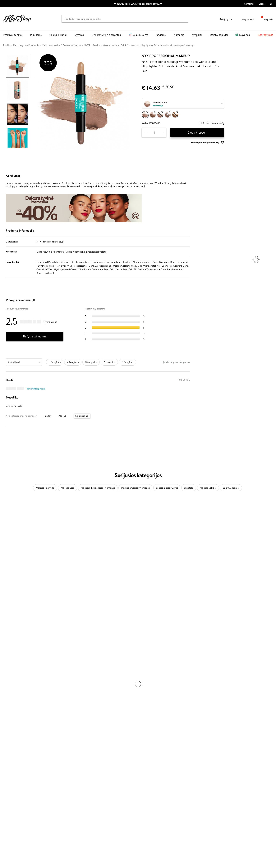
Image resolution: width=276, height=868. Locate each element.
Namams (179, 35)
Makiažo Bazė (68, 488)
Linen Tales (6, 554)
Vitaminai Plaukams (10, 748)
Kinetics (4, 610)
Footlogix (5, 614)
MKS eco (5, 606)
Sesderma (5, 524)
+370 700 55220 (150, 791)
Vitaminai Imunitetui (11, 770)
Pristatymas (57, 803)
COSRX (4, 558)
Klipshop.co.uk (103, 817)
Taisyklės (10, 791)
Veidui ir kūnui (58, 35)
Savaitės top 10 (104, 795)
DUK (8, 806)
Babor (3, 513)
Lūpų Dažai (6, 744)
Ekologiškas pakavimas (152, 778)
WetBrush (5, 528)
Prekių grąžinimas (83, 778)
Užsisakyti (221, 807)
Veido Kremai (7, 688)
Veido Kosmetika (75, 252)
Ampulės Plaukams (10, 670)
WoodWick (6, 550)
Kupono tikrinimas (60, 810)
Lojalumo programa (106, 799)
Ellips (3, 576)
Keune (3, 565)
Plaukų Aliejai (7, 666)
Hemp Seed (6, 632)
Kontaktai (249, 4)
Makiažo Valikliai (208, 488)
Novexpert (6, 651)
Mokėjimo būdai (59, 799)
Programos (103, 788)
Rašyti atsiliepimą (35, 336)
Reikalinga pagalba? (151, 788)
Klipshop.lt (12, 788)
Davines (4, 506)
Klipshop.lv (101, 813)
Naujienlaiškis (219, 788)
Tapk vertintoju (104, 791)
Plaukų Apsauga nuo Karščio (15, 681)
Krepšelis (265, 19)
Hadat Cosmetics (9, 595)
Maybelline (6, 539)
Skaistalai (189, 488)
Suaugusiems (140, 35)
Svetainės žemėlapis (16, 810)
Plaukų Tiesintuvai (9, 673)
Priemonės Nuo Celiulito (13, 703)
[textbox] (183, 104)
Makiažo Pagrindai (45, 488)
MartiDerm (6, 547)
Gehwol (4, 569)
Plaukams (36, 35)
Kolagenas (5, 752)
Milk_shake (6, 509)
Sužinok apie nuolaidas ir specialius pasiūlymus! (236, 791)
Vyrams (79, 35)
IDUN (3, 636)
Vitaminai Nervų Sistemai (14, 767)
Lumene (4, 647)
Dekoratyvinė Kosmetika (106, 35)
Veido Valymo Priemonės (13, 700)
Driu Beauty (7, 580)
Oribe (3, 603)
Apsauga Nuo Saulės (11, 711)
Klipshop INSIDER (15, 803)
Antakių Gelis (7, 722)
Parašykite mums (150, 798)
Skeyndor (5, 588)
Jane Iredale (7, 532)
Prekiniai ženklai (13, 35)
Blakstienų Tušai (8, 737)
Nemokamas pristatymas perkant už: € (27, 778)
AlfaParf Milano (8, 629)
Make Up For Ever (9, 644)
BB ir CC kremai (231, 488)
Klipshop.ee (102, 821)
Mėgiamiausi (245, 19)
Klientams (57, 788)
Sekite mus (147, 812)
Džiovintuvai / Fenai (10, 677)
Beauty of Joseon (9, 543)
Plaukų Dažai (7, 685)
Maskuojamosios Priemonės (135, 488)
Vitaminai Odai (8, 759)
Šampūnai (5, 659)
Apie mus (56, 791)
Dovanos (244, 35)
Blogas (262, 4)
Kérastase (5, 521)
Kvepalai (197, 35)
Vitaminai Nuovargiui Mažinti (15, 756)
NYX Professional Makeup (166, 56)
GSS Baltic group (106, 809)
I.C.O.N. (4, 535)
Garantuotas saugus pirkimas (224, 778)
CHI (2, 618)
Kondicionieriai (8, 662)
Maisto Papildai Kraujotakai (14, 774)
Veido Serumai (8, 696)
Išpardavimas (265, 35)
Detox (3, 763)
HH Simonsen (7, 625)
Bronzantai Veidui (96, 252)
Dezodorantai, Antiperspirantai (16, 707)
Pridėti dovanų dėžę (214, 123)
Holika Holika (7, 621)
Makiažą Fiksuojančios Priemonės (98, 488)
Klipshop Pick (103, 803)
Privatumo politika (15, 795)
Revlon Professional (10, 599)
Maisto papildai (219, 35)
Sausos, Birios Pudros (167, 488)
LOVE (134, 4)
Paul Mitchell (7, 640)
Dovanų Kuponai (60, 806)
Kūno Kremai (7, 692)
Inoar (3, 517)
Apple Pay (11, 799)
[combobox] (183, 104)
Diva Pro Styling (9, 591)
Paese (3, 573)
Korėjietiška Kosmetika (12, 715)
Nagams (161, 35)
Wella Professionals (10, 584)
